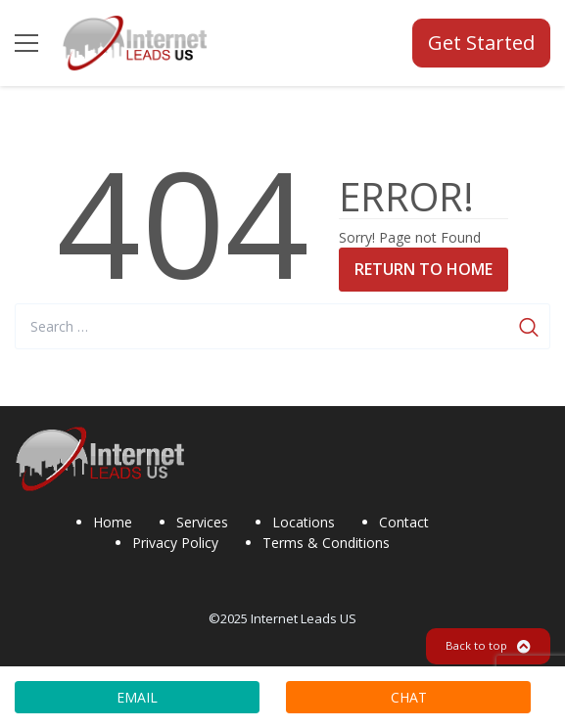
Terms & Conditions (326, 543)
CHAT (409, 697)
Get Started (481, 43)
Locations (304, 522)
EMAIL (137, 697)
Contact (404, 522)
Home (113, 522)
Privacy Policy (175, 543)
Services (202, 522)
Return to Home (424, 269)
